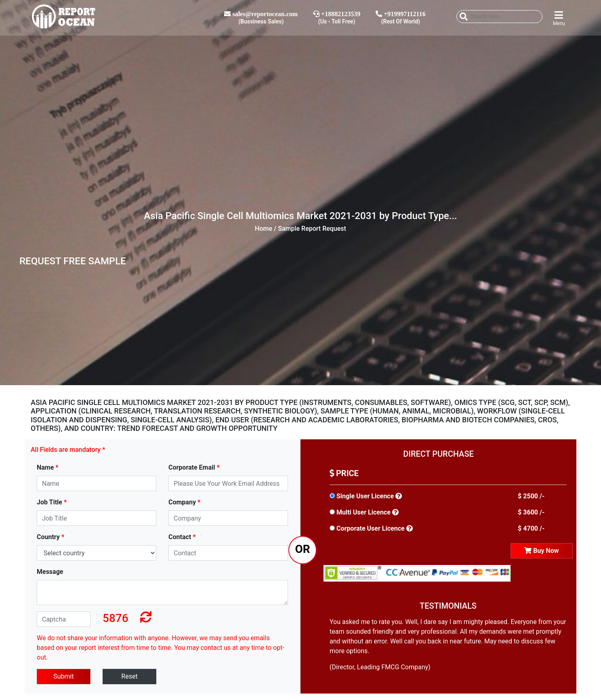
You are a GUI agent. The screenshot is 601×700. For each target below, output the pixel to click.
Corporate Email (194, 467)
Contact (182, 537)
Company (184, 502)
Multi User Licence (364, 512)
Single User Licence (365, 496)
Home (264, 229)
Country (50, 537)
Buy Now (541, 551)
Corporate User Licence (371, 528)
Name (48, 467)
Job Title (52, 502)
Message (50, 572)
